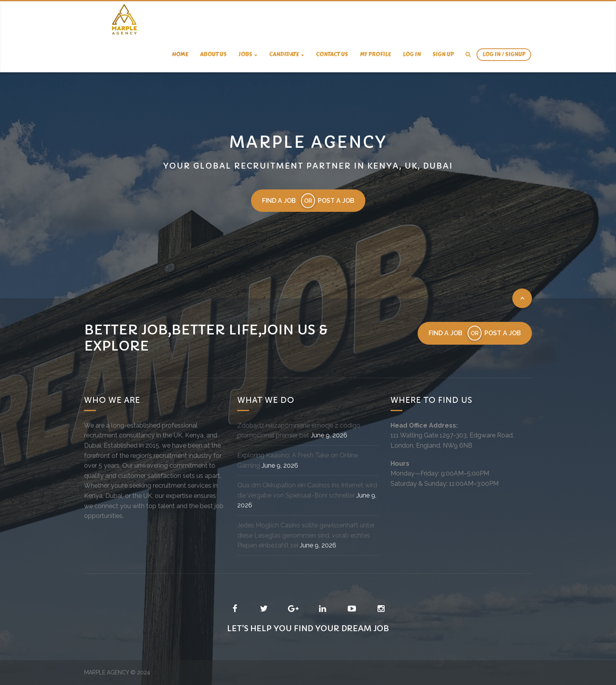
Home (180, 54)
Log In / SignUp (504, 54)
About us (213, 54)
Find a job (279, 201)
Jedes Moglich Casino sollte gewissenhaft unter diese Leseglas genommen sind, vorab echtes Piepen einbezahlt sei (306, 535)
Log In (412, 54)
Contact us (332, 54)
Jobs (248, 54)
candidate (287, 54)
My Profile (375, 54)
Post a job (336, 201)
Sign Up (443, 54)
